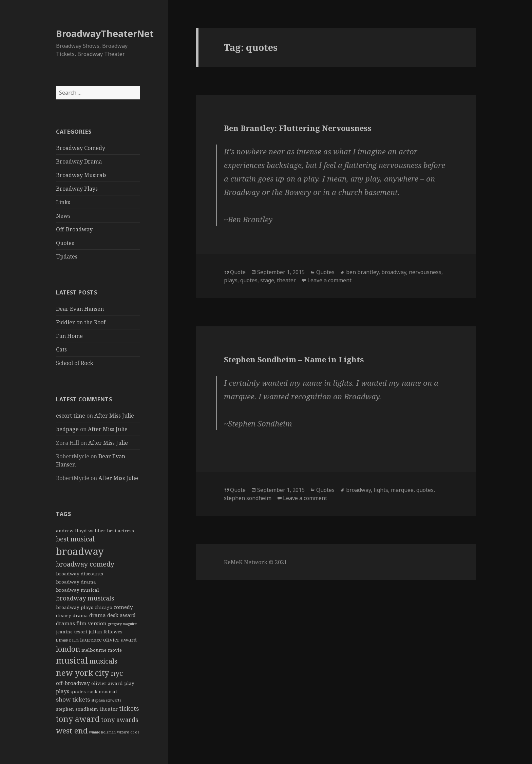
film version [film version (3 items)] (91, 623)
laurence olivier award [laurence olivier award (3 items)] (108, 639)
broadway (394, 272)
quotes (249, 280)
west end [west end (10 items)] (72, 730)
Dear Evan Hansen (80, 309)
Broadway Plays (77, 189)
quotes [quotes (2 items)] (78, 691)
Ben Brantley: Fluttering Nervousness (298, 128)
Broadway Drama (79, 161)
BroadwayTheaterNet (105, 33)
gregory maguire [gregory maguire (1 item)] (122, 624)
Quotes (65, 243)
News (63, 216)
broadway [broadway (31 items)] (80, 551)
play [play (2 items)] (129, 683)
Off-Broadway (74, 229)
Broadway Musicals (81, 175)
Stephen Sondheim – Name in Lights (294, 359)
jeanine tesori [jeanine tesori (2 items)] (72, 632)
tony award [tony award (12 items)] (78, 719)
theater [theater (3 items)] (109, 709)
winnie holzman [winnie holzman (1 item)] (102, 732)
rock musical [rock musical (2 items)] (102, 691)
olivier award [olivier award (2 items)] (107, 683)
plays (231, 280)
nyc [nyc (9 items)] (117, 673)
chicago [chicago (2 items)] (103, 607)
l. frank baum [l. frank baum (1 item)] (67, 640)
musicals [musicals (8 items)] (103, 661)
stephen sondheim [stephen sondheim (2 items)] (77, 709)
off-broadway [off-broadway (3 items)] (73, 683)
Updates (67, 256)
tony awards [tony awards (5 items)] (120, 720)
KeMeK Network (246, 562)
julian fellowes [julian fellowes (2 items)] (106, 632)
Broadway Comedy (81, 148)
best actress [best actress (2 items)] (120, 531)
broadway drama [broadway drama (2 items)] (76, 582)
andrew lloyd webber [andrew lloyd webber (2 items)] (81, 531)
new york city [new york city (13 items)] (83, 673)
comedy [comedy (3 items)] (123, 607)
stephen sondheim (248, 498)
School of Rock (75, 363)
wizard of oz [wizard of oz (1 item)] (128, 732)
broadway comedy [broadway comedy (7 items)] (85, 564)
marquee (402, 490)
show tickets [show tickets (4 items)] (73, 699)
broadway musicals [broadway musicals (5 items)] (85, 598)
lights (381, 490)
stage (267, 280)
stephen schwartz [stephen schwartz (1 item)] (106, 700)
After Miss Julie (114, 416)
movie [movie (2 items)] (115, 650)
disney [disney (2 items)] (64, 615)
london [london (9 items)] (68, 649)
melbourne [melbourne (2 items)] (94, 650)
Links (63, 202)
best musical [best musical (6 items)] (75, 539)
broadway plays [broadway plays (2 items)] (75, 607)
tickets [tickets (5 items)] (129, 708)
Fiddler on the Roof (81, 322)
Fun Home (69, 336)
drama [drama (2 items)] (80, 615)
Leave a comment (329, 280)
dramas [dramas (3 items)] (65, 623)
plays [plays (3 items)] (63, 691)
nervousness (425, 272)
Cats (61, 349)
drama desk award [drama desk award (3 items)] (112, 615)
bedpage (67, 429)
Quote (238, 272)
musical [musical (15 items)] (72, 660)
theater (286, 280)
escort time (71, 416)
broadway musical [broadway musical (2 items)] (78, 590)
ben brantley (362, 272)
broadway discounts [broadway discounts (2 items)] (80, 574)
